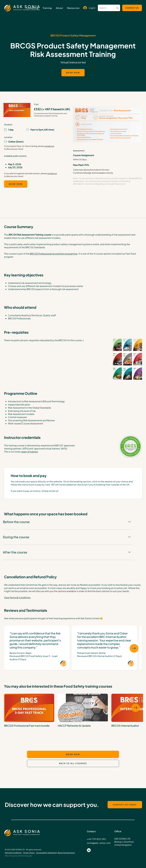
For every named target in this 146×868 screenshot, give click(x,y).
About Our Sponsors (66, 853)
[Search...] (104, 8)
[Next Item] (134, 648)
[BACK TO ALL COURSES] (73, 763)
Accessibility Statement (46, 853)
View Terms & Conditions (17, 597)
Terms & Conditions (13, 853)
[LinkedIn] (89, 850)
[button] (47, 8)
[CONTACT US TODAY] (125, 805)
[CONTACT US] (132, 8)
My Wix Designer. (25, 856)
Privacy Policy (29, 853)
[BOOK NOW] (73, 73)
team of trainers (30, 452)
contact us (49, 146)
